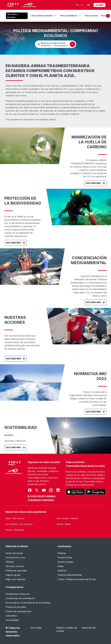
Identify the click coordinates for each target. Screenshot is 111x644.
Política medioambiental (70, 575)
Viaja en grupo (13, 575)
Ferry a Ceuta (91, 16)
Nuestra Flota (65, 557)
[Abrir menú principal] (89, 5)
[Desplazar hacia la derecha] (108, 16)
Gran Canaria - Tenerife (67, 518)
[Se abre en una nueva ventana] (30, 490)
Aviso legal (36, 628)
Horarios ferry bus (15, 557)
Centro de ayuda (14, 553)
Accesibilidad (12, 620)
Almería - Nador (64, 524)
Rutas (61, 566)
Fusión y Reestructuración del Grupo (77, 579)
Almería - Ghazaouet (15, 530)
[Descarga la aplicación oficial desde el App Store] (75, 492)
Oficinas (10, 562)
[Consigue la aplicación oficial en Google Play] (96, 492)
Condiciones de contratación (20, 598)
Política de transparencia (18, 611)
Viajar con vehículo (15, 579)
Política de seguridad (16, 571)
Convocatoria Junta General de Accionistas (28, 603)
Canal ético (11, 616)
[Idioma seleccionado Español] (79, 5)
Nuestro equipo (66, 562)
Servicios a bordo (15, 566)
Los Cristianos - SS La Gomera (19, 524)
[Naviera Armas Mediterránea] (14, 481)
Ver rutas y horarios (13, 16)
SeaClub (62, 571)
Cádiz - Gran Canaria (15, 518)
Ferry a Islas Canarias (42, 16)
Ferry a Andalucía (69, 16)
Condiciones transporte (18, 594)
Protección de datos (16, 607)
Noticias (62, 553)
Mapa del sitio (89, 628)
